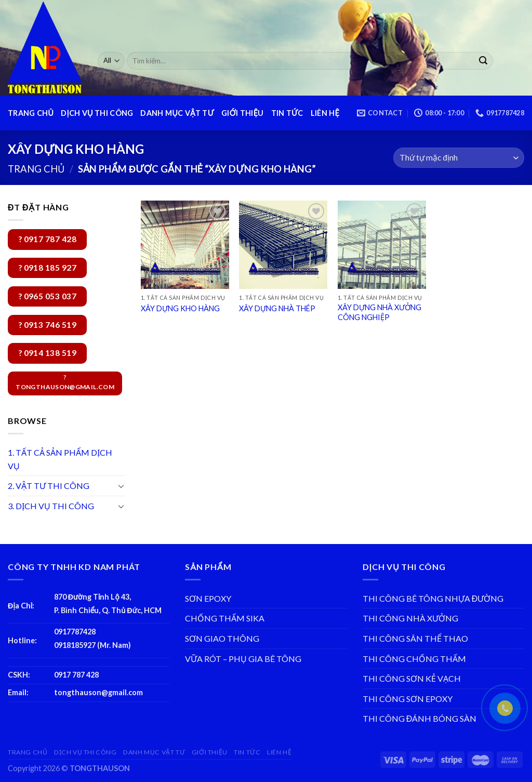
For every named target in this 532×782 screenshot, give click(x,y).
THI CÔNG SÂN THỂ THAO (415, 638)
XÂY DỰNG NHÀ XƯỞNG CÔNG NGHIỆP (380, 312)
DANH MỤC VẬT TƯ (177, 113)
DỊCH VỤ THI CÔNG (97, 113)
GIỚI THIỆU (242, 113)
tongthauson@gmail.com (98, 692)
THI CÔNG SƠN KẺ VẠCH (412, 678)
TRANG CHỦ (31, 113)
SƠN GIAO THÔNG (222, 638)
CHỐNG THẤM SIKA (225, 618)
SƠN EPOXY (208, 598)
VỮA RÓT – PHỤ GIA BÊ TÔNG (243, 659)
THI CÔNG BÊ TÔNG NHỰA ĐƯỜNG (433, 598)
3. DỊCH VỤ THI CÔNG (51, 506)
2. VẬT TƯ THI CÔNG (49, 486)
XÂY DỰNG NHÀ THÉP (277, 308)
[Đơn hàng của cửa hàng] (459, 158)
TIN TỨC (287, 113)
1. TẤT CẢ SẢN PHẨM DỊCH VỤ (60, 459)
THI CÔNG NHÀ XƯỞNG (410, 618)
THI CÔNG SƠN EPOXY (408, 699)
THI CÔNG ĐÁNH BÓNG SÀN (420, 718)
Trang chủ (36, 169)
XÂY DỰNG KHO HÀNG (180, 308)
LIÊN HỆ (325, 113)
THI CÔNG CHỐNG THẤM (414, 659)
